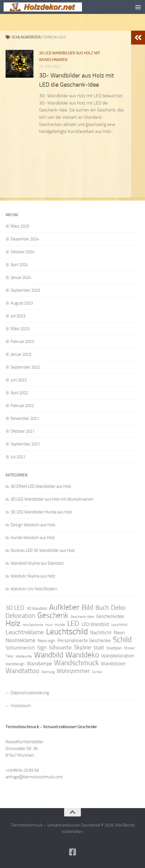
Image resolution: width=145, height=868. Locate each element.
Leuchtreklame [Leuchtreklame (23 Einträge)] (25, 632)
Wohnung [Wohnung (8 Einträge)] (48, 672)
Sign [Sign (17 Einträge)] (42, 648)
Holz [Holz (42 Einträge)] (13, 623)
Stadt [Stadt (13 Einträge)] (99, 648)
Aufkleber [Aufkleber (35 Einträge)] (64, 607)
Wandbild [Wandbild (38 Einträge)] (49, 655)
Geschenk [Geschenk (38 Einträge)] (53, 615)
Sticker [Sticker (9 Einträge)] (129, 648)
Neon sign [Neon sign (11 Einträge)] (46, 641)
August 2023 (22, 303)
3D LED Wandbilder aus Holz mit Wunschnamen (52, 499)
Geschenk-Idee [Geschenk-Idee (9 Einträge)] (82, 617)
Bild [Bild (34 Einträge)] (87, 608)
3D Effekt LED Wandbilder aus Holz (41, 486)
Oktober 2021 (23, 431)
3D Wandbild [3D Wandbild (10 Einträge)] (37, 609)
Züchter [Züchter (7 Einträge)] (97, 672)
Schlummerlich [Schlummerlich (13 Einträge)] (20, 648)
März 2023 (20, 329)
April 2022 (19, 393)
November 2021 (25, 418)
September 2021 (25, 444)
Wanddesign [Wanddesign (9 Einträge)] (15, 664)
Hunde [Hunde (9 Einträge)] (60, 625)
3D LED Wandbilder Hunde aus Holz (41, 512)
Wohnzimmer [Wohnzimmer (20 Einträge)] (73, 671)
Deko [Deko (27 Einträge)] (118, 608)
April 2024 (19, 265)
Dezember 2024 (25, 239)
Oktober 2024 (23, 252)
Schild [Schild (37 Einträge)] (122, 640)
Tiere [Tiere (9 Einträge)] (9, 656)
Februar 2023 (22, 342)
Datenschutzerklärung (30, 693)
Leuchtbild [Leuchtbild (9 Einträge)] (119, 625)
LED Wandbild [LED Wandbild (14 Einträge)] (95, 624)
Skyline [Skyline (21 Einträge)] (83, 647)
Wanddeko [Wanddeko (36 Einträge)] (82, 655)
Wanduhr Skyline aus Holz (33, 576)
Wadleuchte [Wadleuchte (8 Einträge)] (24, 656)
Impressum (21, 706)
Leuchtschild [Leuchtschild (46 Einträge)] (67, 632)
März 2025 (20, 226)
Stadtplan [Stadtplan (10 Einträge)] (114, 648)
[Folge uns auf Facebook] (72, 852)
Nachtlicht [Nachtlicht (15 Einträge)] (101, 633)
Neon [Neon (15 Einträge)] (119, 633)
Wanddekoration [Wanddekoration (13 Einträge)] (118, 656)
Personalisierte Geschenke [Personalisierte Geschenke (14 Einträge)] (84, 640)
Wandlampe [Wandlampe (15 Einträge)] (39, 664)
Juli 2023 (18, 316)
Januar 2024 (21, 277)
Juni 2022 (19, 380)
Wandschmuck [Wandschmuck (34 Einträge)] (76, 663)
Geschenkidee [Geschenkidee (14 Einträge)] (110, 616)
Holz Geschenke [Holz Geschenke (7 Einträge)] (33, 625)
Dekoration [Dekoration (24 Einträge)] (20, 616)
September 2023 (25, 290)
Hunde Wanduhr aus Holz (33, 538)
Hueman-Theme (104, 839)
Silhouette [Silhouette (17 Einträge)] (60, 648)
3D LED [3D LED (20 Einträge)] (15, 608)
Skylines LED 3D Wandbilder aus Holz (43, 550)
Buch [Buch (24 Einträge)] (102, 608)
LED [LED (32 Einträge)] (73, 624)
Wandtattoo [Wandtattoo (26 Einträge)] (22, 671)
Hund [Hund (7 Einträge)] (49, 625)
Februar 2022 (22, 406)
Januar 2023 (21, 354)
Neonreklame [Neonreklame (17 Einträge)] (20, 640)
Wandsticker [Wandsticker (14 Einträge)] (113, 664)
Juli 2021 (18, 457)
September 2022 (25, 367)
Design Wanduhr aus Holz (33, 525)
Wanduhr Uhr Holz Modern (34, 589)
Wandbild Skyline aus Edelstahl (37, 563)
